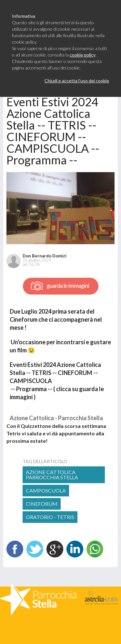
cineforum (42, 504)
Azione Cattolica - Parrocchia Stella (56, 418)
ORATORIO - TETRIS (50, 517)
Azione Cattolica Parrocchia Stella (52, 475)
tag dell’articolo (45, 461)
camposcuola (46, 490)
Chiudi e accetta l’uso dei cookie (77, 81)
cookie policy (83, 55)
